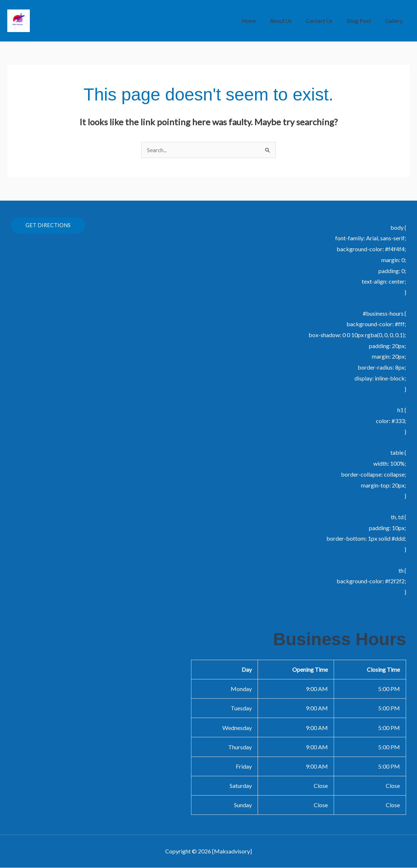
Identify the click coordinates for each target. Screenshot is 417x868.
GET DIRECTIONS (48, 226)
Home (262, 21)
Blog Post (363, 21)
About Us (291, 21)
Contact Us (327, 21)
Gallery (395, 21)
